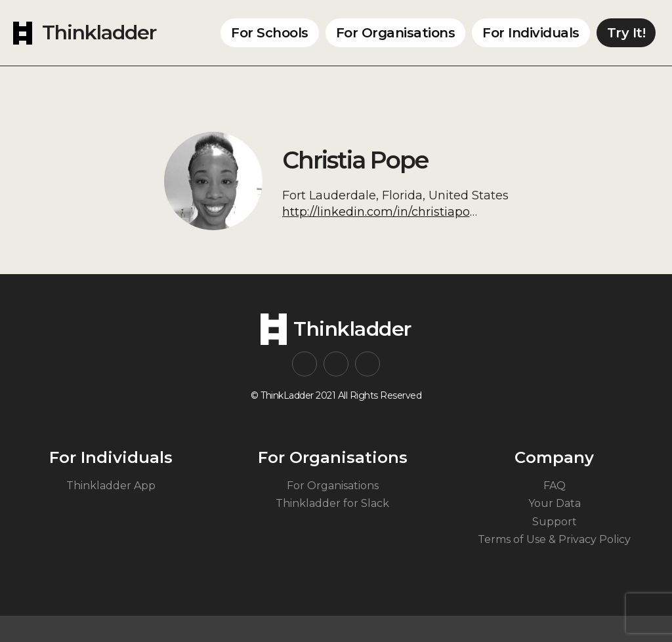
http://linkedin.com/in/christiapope (384, 212)
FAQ (555, 486)
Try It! (626, 33)
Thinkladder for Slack (332, 503)
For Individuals (531, 33)
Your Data (555, 503)
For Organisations (396, 33)
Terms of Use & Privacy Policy (554, 539)
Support (555, 522)
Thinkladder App (111, 486)
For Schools (270, 33)
